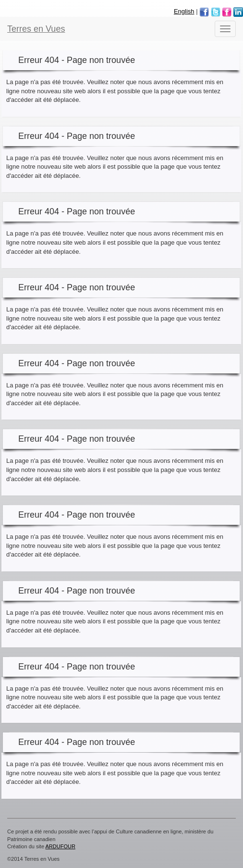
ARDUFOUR (61, 846)
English (184, 11)
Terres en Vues (36, 29)
